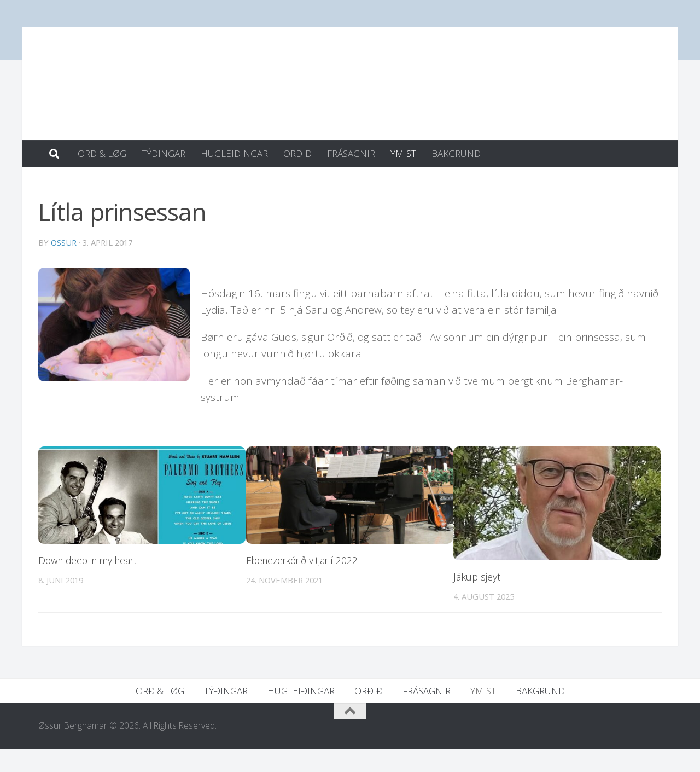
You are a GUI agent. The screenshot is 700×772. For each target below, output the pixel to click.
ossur (64, 265)
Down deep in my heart (91, 583)
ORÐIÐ (297, 153)
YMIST (403, 153)
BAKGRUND (456, 153)
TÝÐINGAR (164, 153)
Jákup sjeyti (478, 600)
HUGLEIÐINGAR (234, 153)
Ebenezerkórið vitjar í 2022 (305, 583)
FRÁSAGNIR (351, 153)
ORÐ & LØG (102, 153)
